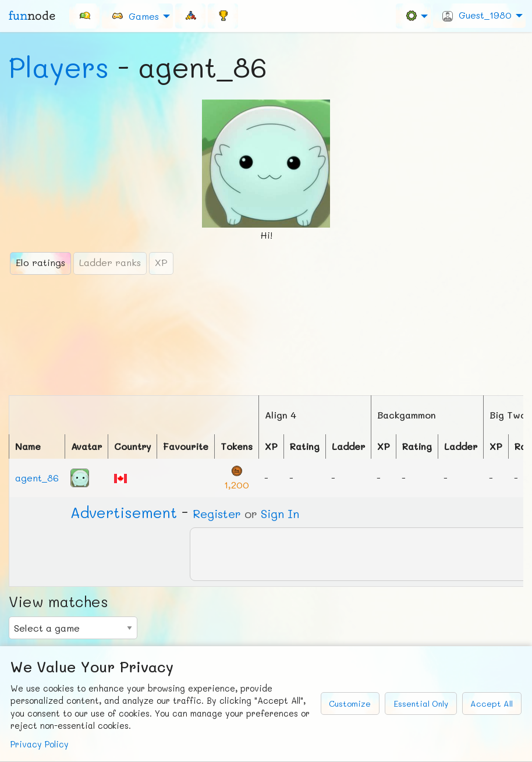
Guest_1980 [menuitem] (477, 15)
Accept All (492, 703)
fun (32, 16)
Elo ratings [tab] (40, 262)
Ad (124, 512)
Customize (350, 703)
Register (217, 513)
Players (59, 67)
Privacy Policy (40, 744)
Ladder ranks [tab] (110, 262)
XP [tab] (161, 262)
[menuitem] (84, 16)
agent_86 (37, 478)
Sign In (280, 513)
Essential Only (421, 703)
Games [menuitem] (135, 15)
